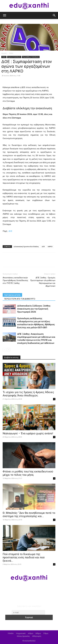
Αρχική (4, 53)
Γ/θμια (46, 633)
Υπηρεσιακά (21, 633)
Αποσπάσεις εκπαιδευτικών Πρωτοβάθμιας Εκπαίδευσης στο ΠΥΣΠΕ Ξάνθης (15, 280)
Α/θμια (31, 633)
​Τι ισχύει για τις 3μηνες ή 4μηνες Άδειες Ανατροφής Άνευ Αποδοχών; (28, 394)
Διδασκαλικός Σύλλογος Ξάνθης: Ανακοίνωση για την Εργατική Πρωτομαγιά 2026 (34, 309)
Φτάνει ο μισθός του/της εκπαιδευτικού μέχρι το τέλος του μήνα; (28, 473)
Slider (11, 53)
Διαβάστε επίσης (12, 358)
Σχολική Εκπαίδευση (14, 57)
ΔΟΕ (10, 231)
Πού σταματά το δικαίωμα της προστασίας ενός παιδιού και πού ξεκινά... (24, 557)
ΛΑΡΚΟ (50, 246)
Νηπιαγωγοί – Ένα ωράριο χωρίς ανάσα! (28, 433)
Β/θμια (38, 633)
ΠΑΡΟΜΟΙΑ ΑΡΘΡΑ (12, 295)
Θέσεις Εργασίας (23, 636)
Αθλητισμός (37, 636)
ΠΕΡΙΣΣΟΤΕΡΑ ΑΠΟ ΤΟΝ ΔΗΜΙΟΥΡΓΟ (20, 299)
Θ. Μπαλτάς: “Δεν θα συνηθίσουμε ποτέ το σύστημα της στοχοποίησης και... (29, 515)
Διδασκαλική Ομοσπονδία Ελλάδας (26, 246)
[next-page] (9, 350)
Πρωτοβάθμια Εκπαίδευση (31, 57)
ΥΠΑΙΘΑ (11, 633)
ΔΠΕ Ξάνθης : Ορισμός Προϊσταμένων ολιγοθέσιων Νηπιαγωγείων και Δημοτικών (43, 282)
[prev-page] (4, 350)
